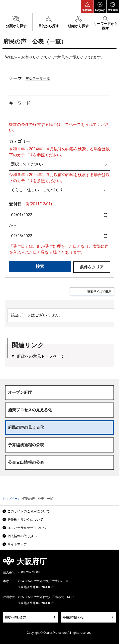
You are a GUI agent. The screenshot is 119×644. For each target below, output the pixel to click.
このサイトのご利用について (29, 511)
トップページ (11, 499)
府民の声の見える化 (26, 427)
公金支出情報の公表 (26, 462)
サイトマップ (17, 544)
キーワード (20, 103)
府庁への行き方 (15, 617)
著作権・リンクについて (25, 520)
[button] (87, 6)
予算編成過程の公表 (26, 445)
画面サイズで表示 (99, 292)
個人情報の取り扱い (22, 536)
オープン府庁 (20, 392)
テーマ (15, 79)
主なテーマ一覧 (38, 78)
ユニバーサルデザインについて (30, 528)
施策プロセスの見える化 (30, 410)
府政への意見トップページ (41, 356)
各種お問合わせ (73, 617)
